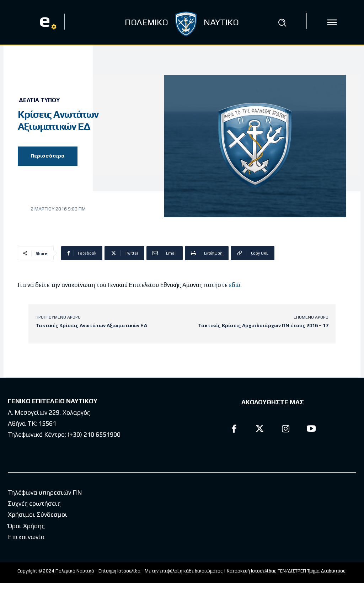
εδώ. (235, 285)
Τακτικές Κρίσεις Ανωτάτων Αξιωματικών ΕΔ (92, 325)
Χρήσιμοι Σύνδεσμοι (38, 514)
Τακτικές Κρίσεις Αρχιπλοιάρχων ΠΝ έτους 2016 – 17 (263, 325)
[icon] (332, 22)
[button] (282, 22)
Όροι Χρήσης (26, 526)
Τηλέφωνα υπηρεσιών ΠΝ (45, 492)
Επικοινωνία (26, 537)
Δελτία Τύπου (39, 100)
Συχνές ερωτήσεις (34, 503)
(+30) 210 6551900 (94, 434)
